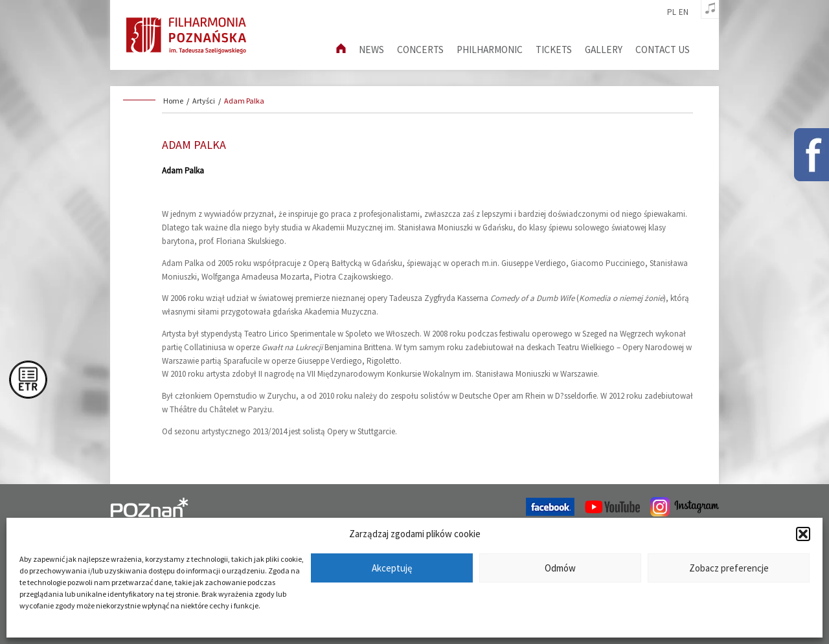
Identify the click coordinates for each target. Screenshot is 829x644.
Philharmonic (490, 50)
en (684, 12)
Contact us (663, 50)
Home (173, 101)
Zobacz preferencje (729, 568)
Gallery (604, 50)
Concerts (420, 50)
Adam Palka (244, 101)
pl (672, 12)
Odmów (560, 568)
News (371, 50)
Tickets (554, 50)
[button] (803, 534)
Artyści (204, 101)
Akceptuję (392, 568)
